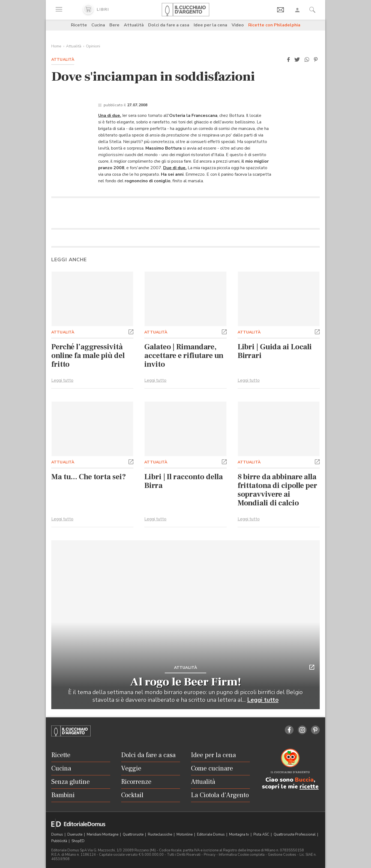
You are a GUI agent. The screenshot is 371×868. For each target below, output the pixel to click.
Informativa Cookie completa (242, 855)
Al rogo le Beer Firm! (185, 682)
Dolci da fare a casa (169, 25)
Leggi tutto (62, 380)
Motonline (185, 834)
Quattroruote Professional (295, 834)
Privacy (210, 855)
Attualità (134, 25)
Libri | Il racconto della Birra (183, 481)
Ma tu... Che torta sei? (89, 477)
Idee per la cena (210, 25)
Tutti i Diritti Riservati (184, 855)
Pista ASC (262, 834)
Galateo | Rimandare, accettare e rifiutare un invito (184, 356)
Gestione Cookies (282, 855)
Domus (58, 834)
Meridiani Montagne (103, 834)
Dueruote (75, 834)
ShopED (78, 841)
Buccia (304, 780)
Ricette (79, 25)
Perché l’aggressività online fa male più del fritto (88, 356)
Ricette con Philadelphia (274, 25)
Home (56, 46)
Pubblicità (60, 841)
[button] (288, 60)
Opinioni (93, 46)
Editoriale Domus (211, 834)
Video (238, 25)
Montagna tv (240, 834)
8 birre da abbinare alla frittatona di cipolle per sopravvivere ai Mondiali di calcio (277, 490)
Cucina (98, 25)
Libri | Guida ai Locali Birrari (275, 351)
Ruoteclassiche (160, 834)
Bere (114, 25)
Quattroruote (134, 834)
